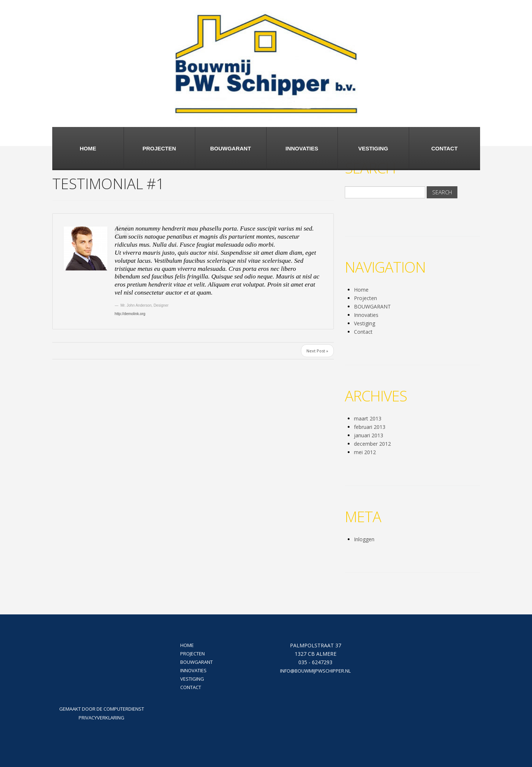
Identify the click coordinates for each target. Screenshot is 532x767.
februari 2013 (370, 427)
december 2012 (372, 444)
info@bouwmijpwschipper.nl (315, 671)
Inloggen (364, 539)
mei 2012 (365, 452)
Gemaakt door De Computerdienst (102, 709)
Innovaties (302, 148)
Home (88, 148)
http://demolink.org (130, 314)
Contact (444, 148)
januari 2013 (369, 435)
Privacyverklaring (101, 718)
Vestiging (373, 148)
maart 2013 (368, 418)
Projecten (159, 148)
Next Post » (317, 351)
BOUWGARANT (231, 148)
